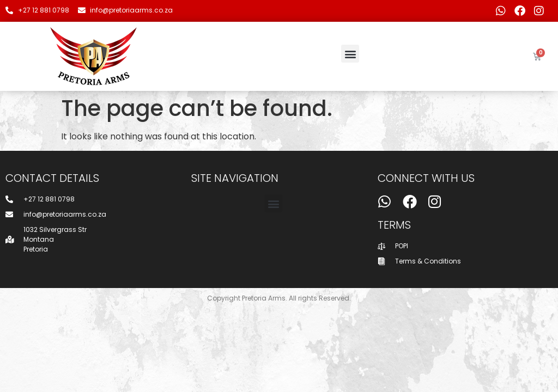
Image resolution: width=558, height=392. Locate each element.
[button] (350, 54)
